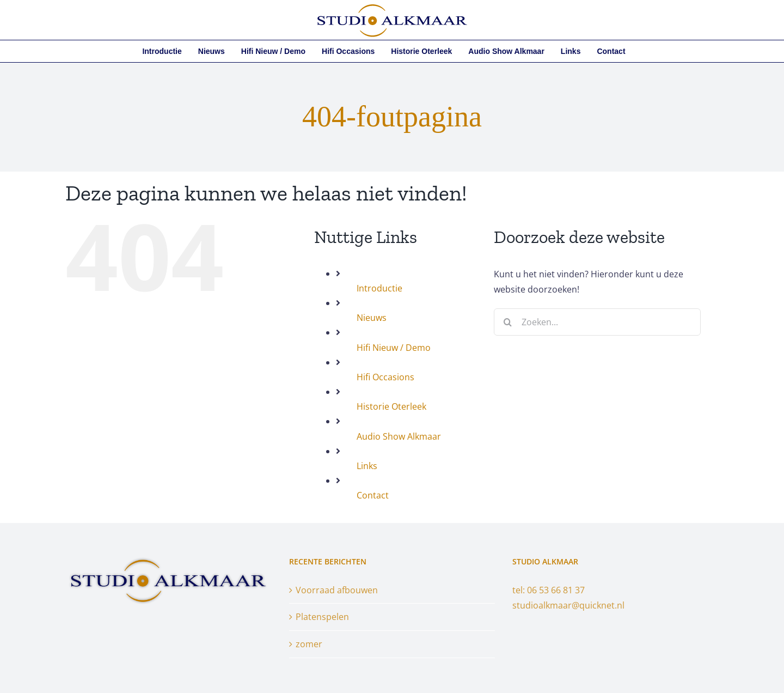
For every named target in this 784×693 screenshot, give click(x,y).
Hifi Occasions (385, 377)
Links (367, 466)
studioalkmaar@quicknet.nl (568, 605)
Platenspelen (322, 617)
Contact (373, 495)
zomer (309, 644)
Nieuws (372, 318)
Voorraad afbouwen (337, 590)
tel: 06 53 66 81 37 (549, 590)
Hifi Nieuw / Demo (394, 348)
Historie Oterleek (391, 406)
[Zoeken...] (597, 322)
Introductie (379, 288)
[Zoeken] (507, 322)
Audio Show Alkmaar (399, 436)
